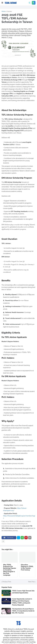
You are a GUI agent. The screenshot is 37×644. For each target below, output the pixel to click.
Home (3, 11)
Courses (9, 11)
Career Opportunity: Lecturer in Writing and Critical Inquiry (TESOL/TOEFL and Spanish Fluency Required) (22, 602)
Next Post (31, 582)
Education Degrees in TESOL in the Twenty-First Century (27, 567)
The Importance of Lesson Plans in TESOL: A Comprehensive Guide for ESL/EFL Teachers (23, 611)
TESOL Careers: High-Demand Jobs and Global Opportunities (23, 592)
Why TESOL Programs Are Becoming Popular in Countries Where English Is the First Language (10, 570)
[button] (2, 3)
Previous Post (7, 582)
